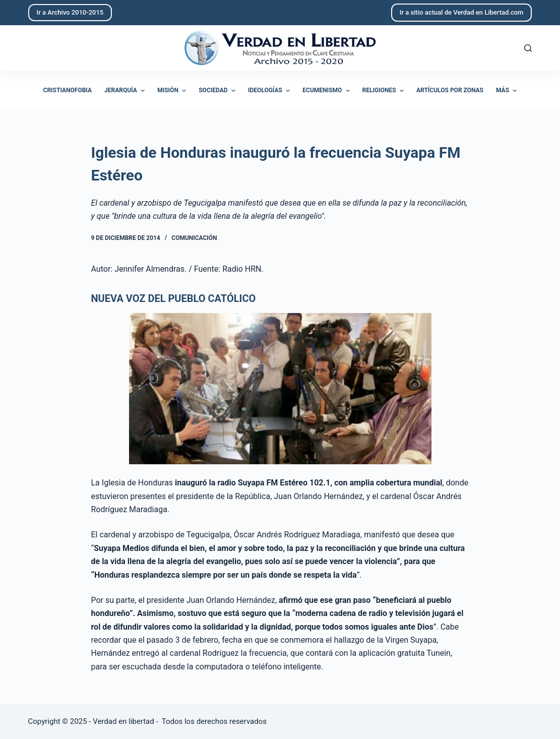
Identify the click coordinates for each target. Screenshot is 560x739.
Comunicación (194, 238)
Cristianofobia (68, 90)
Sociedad (218, 91)
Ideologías (270, 91)
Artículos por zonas (450, 90)
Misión (173, 91)
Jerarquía (126, 91)
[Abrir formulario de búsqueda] (528, 48)
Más (508, 91)
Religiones (384, 91)
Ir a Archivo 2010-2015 (70, 12)
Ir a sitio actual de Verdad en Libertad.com (462, 12)
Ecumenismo (327, 91)
